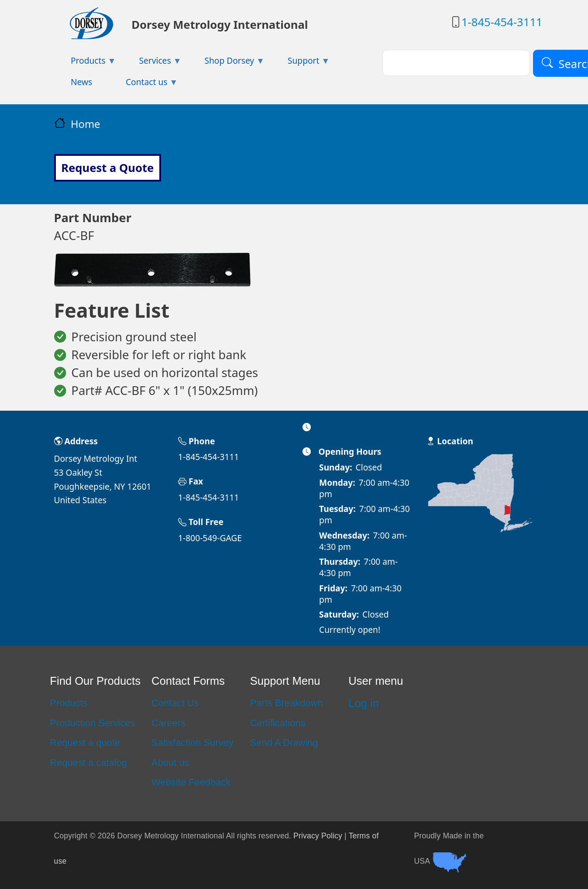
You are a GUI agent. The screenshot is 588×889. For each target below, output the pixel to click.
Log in (364, 703)
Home (86, 124)
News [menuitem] (81, 82)
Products (69, 703)
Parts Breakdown (287, 703)
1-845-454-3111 (502, 22)
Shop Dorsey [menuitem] (226, 63)
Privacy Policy (318, 836)
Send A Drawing (284, 743)
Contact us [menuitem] (144, 84)
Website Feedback (191, 782)
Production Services (92, 723)
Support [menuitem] (301, 63)
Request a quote (85, 743)
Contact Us (175, 703)
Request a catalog (88, 763)
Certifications (278, 723)
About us (170, 763)
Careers (168, 723)
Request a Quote (107, 168)
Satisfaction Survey (193, 743)
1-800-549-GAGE (210, 538)
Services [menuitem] (152, 63)
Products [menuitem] (85, 63)
